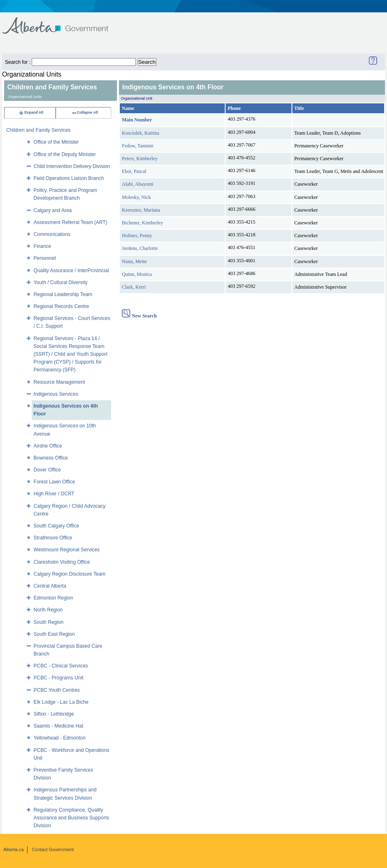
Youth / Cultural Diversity (61, 282)
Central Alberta (50, 586)
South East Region (54, 634)
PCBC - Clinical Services (61, 666)
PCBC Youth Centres (57, 690)
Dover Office (47, 470)
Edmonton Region (54, 598)
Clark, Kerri (134, 287)
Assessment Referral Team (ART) (71, 222)
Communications (52, 234)
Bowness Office (51, 458)
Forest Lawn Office (55, 482)
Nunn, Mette (134, 261)
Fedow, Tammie (138, 146)
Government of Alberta (62, 22)
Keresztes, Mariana (141, 210)
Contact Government (53, 849)
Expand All (31, 112)
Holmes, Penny (137, 236)
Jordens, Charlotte (140, 248)
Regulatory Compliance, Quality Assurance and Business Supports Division (71, 818)
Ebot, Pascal (134, 171)
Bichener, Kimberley (142, 223)
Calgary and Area (53, 210)
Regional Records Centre (62, 306)
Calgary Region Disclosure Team (70, 574)
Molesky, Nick (136, 197)
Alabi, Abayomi (138, 184)
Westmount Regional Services (67, 550)
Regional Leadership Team (63, 294)
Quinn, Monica (137, 274)
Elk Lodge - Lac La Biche (61, 702)
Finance (43, 246)
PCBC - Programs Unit (59, 678)
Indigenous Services (56, 394)
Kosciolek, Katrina (141, 133)
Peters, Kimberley (140, 159)
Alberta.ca (14, 849)
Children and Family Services (38, 130)
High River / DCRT (54, 494)
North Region (48, 610)
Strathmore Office (53, 538)
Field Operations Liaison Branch (69, 178)
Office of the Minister (56, 142)
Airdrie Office (48, 446)
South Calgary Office (57, 526)
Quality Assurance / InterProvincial (71, 271)
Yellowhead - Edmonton (60, 738)
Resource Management (59, 382)
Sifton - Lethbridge (54, 714)
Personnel (45, 258)
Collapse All (85, 112)
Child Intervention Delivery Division (72, 166)
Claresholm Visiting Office (62, 562)
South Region (49, 622)
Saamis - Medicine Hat (59, 726)
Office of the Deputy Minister (65, 154)
